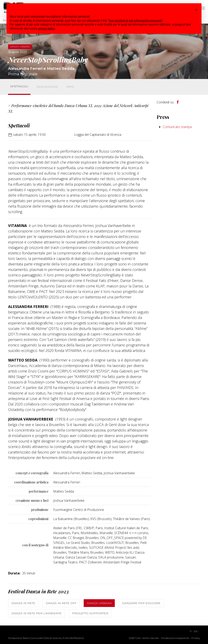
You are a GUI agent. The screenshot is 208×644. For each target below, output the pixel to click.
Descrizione (47, 87)
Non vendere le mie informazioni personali (135, 21)
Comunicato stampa (177, 127)
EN (196, 631)
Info (70, 87)
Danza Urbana (99, 603)
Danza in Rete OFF (61, 603)
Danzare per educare (141, 603)
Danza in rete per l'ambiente (36, 613)
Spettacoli (19, 86)
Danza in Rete (23, 603)
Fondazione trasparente (175, 638)
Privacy (196, 638)
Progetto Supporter (90, 613)
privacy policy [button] (47, 28)
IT (191, 631)
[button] (196, 10)
